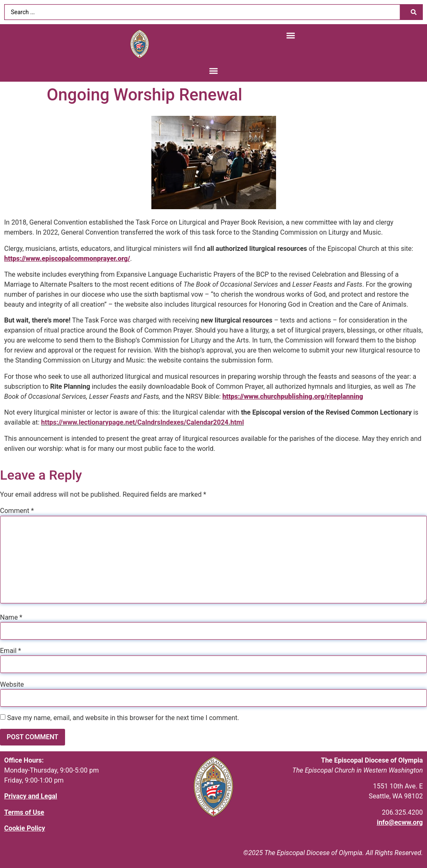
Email (10, 651)
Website (12, 685)
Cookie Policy (25, 828)
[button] (291, 35)
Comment (17, 511)
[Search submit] (414, 12)
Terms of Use (24, 812)
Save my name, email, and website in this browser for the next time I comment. (123, 718)
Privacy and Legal (31, 796)
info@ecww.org (400, 822)
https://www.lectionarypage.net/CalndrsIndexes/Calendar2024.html (143, 422)
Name (11, 618)
